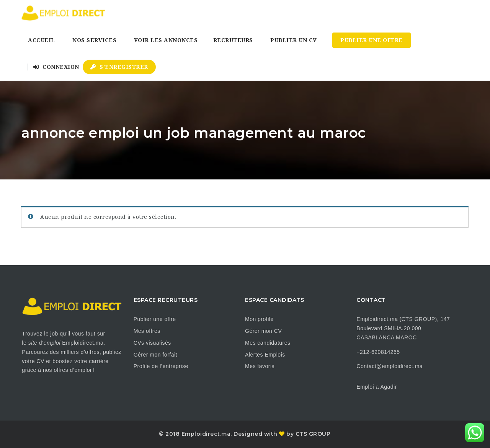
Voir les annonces (166, 40)
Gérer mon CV (263, 331)
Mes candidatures (268, 343)
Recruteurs (233, 40)
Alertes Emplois (265, 355)
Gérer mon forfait (155, 355)
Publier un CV (294, 40)
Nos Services (94, 40)
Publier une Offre (372, 40)
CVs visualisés (152, 343)
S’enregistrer (119, 67)
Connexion (56, 67)
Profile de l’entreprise (161, 366)
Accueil (42, 40)
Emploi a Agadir (377, 387)
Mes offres (147, 331)
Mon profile (259, 319)
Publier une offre (155, 319)
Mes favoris (260, 366)
